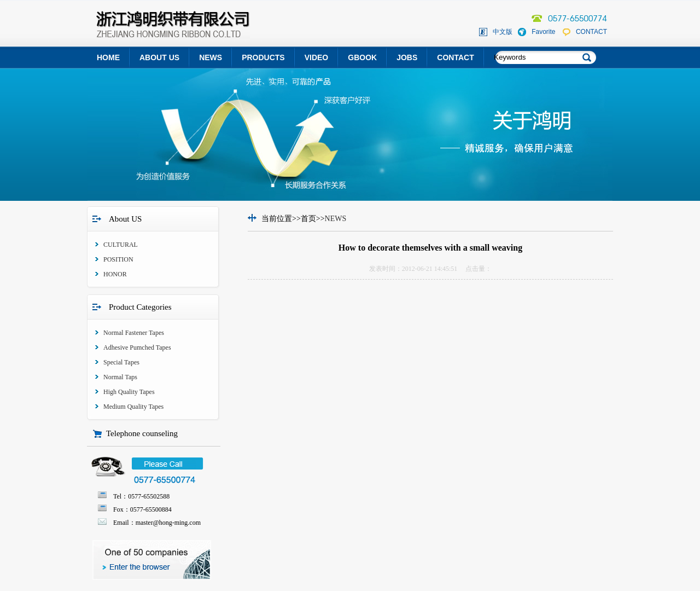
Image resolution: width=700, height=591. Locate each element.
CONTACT (591, 32)
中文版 (503, 32)
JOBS (407, 57)
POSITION (118, 259)
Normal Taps (120, 377)
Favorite (543, 32)
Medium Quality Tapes (133, 407)
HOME (108, 57)
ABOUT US (159, 57)
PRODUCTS (263, 57)
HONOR (115, 274)
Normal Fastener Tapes (134, 333)
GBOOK (362, 57)
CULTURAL (121, 245)
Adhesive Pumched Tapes (137, 347)
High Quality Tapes (129, 392)
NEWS (211, 57)
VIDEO (317, 57)
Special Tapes (121, 362)
